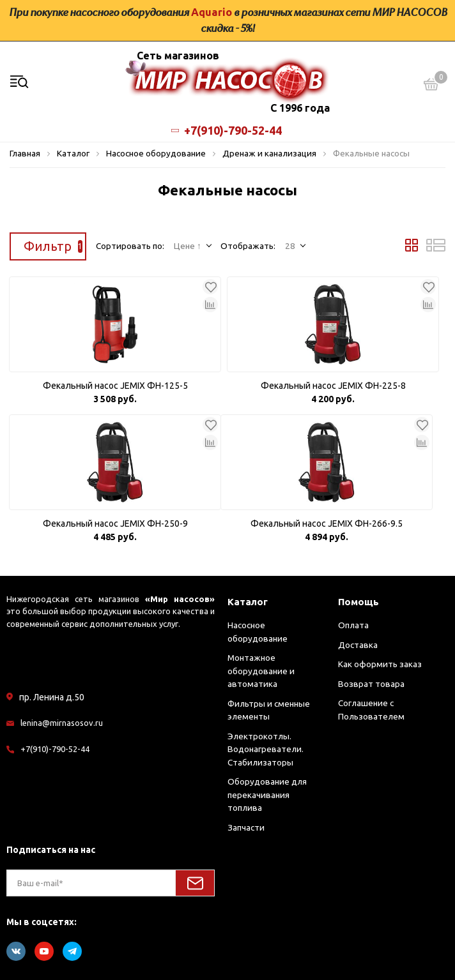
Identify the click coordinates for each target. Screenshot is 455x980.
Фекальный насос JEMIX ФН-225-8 (333, 386)
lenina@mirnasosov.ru (62, 723)
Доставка (358, 645)
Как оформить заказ (380, 664)
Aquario (212, 12)
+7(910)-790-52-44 (227, 130)
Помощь (359, 602)
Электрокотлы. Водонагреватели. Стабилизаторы (266, 749)
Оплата (353, 625)
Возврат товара (371, 684)
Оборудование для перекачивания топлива (267, 795)
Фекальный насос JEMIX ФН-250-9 (115, 524)
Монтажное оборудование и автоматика (261, 671)
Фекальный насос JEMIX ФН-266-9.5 (327, 524)
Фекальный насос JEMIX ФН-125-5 (115, 386)
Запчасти (246, 827)
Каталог (248, 602)
